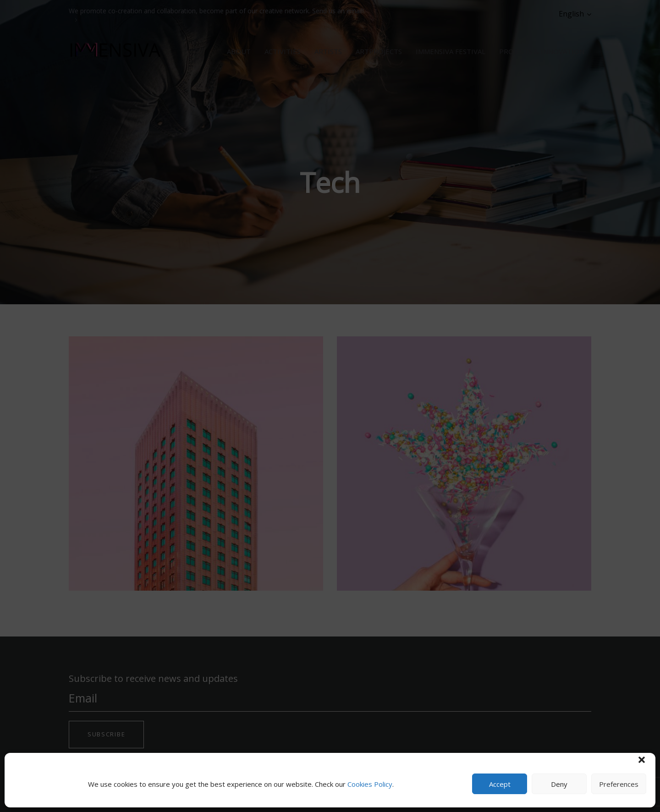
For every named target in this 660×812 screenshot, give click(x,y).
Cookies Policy (370, 784)
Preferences (619, 784)
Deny (559, 784)
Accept (500, 784)
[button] (642, 760)
